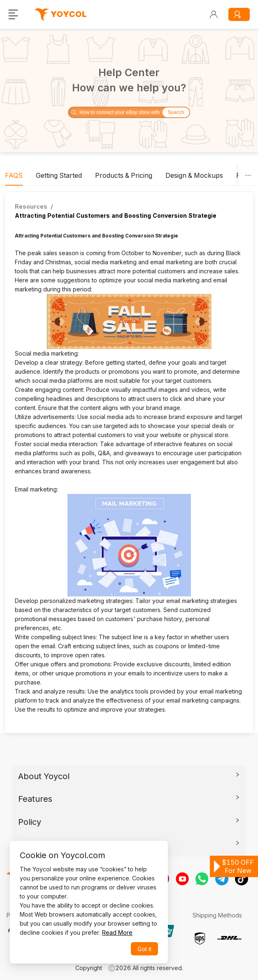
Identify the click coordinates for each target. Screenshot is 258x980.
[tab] (14, 176)
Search (176, 112)
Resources (31, 206)
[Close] (153, 854)
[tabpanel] (129, 463)
